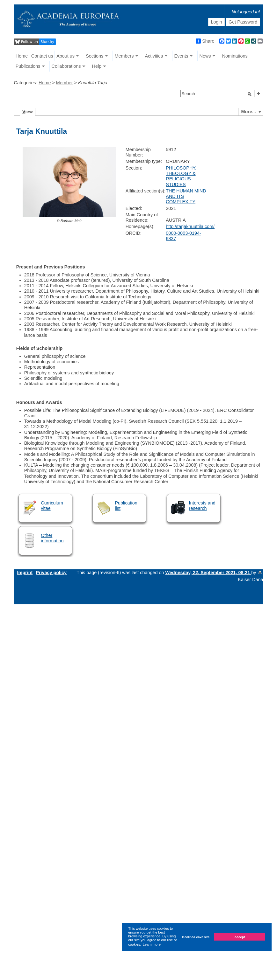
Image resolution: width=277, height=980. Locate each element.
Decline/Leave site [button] (196, 937)
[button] (250, 94)
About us (66, 56)
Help (97, 66)
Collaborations (66, 66)
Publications (28, 66)
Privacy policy (51, 573)
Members (124, 56)
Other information (52, 538)
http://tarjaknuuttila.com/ (190, 226)
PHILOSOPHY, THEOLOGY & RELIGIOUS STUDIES (181, 176)
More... (249, 112)
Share (205, 41)
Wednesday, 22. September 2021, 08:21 (208, 573)
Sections (95, 56)
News (205, 56)
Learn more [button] (152, 944)
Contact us (42, 56)
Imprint (25, 573)
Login (216, 22)
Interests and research (202, 506)
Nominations (235, 56)
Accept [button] (240, 937)
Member (65, 83)
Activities (154, 56)
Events (181, 56)
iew (28, 112)
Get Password (243, 22)
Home (22, 56)
